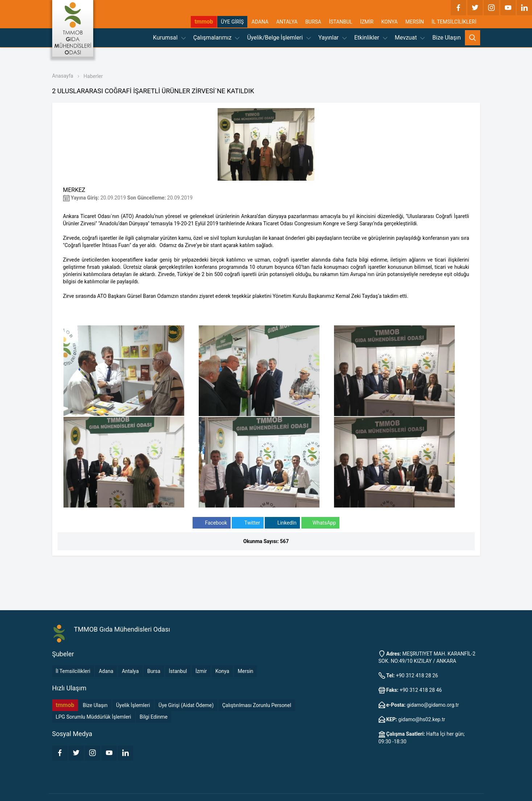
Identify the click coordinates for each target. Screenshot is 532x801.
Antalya (130, 671)
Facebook (212, 523)
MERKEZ (74, 190)
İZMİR (367, 22)
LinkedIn (282, 523)
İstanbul (178, 671)
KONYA (389, 22)
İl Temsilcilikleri (73, 671)
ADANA (260, 22)
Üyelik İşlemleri (133, 705)
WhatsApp (320, 523)
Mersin (246, 671)
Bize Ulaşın (446, 38)
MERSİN (415, 22)
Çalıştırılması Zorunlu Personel (257, 705)
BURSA (313, 22)
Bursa (154, 671)
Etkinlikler (371, 38)
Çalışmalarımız (216, 38)
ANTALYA (287, 22)
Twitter (248, 523)
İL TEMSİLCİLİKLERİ (454, 22)
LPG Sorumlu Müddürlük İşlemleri (94, 717)
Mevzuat (410, 38)
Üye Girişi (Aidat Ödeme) (186, 705)
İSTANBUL (341, 22)
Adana (106, 671)
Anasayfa (63, 76)
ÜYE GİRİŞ (232, 22)
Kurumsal (169, 38)
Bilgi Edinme (154, 717)
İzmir (201, 671)
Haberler (93, 76)
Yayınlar (333, 38)
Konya (222, 671)
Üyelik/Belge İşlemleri (279, 38)
